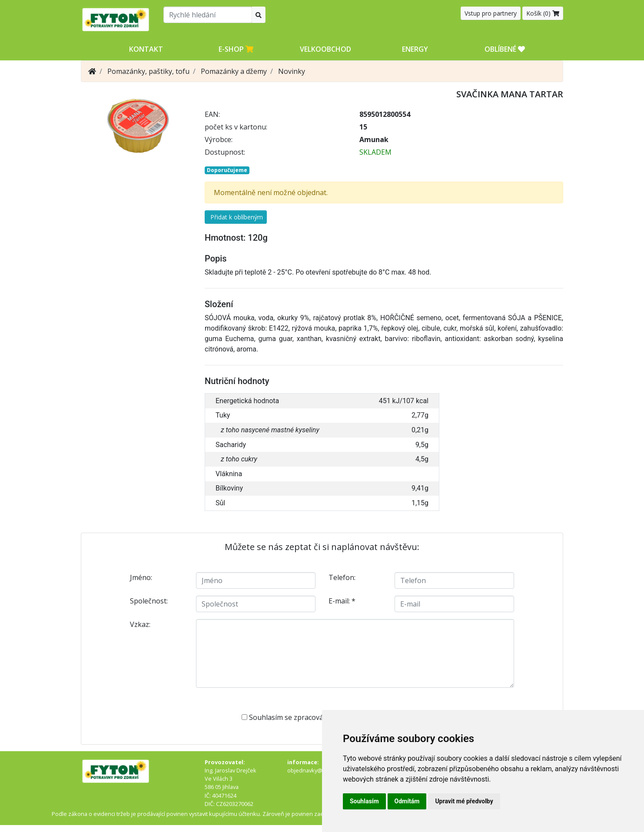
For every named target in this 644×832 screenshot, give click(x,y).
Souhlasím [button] (364, 801)
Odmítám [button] (407, 801)
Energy (415, 49)
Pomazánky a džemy (234, 71)
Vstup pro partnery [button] (491, 13)
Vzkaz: (140, 624)
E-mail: (342, 601)
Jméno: (141, 577)
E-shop (236, 49)
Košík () (543, 13)
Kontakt (146, 49)
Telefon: (342, 577)
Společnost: (149, 601)
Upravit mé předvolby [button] (464, 801)
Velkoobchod (325, 49)
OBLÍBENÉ (505, 49)
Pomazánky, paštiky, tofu (148, 71)
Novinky (292, 71)
